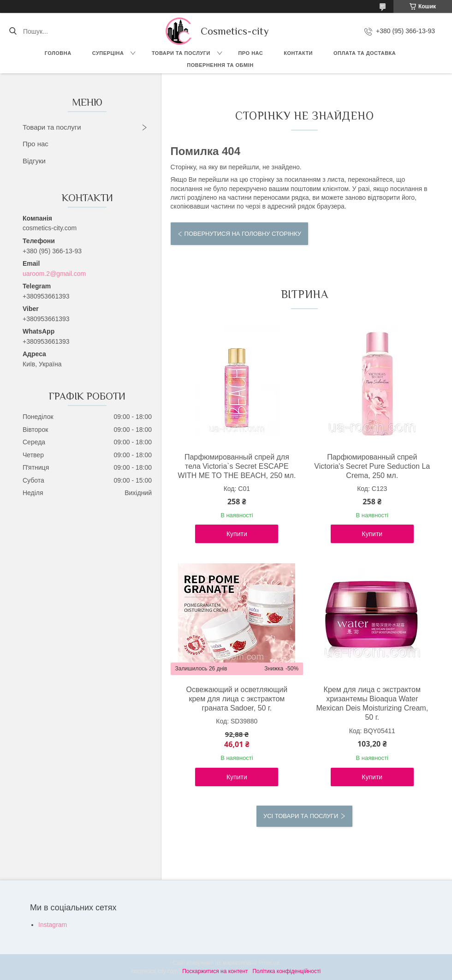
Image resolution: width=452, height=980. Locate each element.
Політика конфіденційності (286, 971)
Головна (58, 53)
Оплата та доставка (365, 53)
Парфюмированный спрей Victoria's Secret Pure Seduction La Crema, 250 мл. (372, 466)
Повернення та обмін (220, 65)
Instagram (53, 925)
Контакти (298, 53)
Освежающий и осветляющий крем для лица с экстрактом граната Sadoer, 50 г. (237, 699)
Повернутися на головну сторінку (243, 234)
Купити (237, 534)
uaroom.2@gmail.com (54, 274)
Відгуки (34, 161)
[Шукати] (13, 31)
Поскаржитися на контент (215, 971)
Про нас (250, 53)
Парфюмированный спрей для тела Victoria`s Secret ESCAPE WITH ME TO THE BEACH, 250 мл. (237, 466)
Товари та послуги (181, 53)
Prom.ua (269, 963)
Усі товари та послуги (301, 816)
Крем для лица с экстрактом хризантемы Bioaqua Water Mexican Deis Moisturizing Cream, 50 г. (372, 703)
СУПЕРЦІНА (108, 53)
